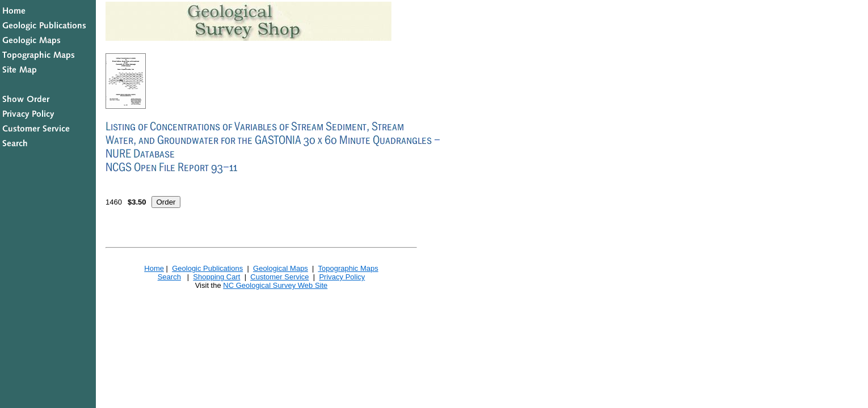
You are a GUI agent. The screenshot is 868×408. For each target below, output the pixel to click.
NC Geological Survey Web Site (275, 285)
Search (169, 277)
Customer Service (279, 277)
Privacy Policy (342, 277)
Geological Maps (281, 268)
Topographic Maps (348, 268)
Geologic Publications (207, 268)
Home (154, 268)
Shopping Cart (216, 277)
